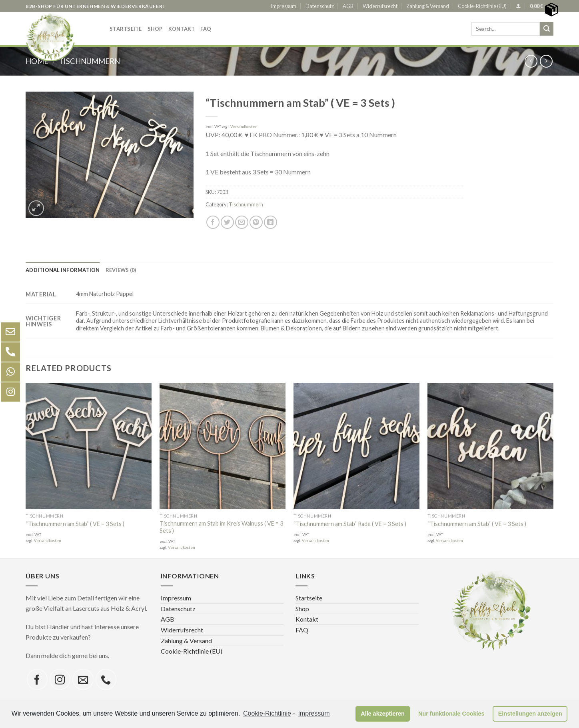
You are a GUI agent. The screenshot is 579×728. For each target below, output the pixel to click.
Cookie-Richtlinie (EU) (482, 6)
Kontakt (182, 29)
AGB (348, 6)
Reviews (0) (121, 270)
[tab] (63, 270)
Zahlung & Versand (428, 6)
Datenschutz (320, 6)
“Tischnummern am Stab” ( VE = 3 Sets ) (75, 524)
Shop (155, 29)
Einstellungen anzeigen (530, 714)
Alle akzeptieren (383, 714)
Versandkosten (244, 127)
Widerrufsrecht (380, 6)
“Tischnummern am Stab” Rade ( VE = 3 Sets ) (350, 524)
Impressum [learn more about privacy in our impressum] (314, 713)
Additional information (63, 270)
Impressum (284, 6)
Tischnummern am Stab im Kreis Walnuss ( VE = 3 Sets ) (221, 527)
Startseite (126, 29)
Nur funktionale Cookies (451, 714)
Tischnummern (246, 204)
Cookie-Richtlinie (267, 713)
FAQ (206, 29)
